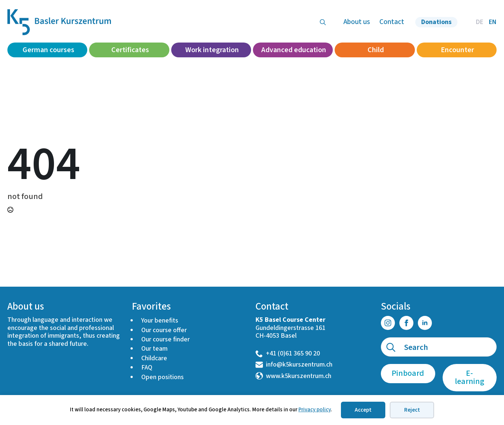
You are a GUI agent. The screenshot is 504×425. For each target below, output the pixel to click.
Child (376, 50)
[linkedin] (425, 323)
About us (357, 22)
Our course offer (164, 330)
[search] (391, 347)
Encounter (457, 50)
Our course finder (165, 339)
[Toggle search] (323, 22)
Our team (154, 349)
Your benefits (160, 321)
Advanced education (294, 50)
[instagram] (388, 323)
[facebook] (406, 323)
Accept (363, 410)
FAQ (147, 367)
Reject (412, 410)
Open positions (163, 377)
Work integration (212, 50)
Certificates (130, 50)
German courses (48, 50)
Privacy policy (314, 410)
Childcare (154, 358)
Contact (392, 22)
